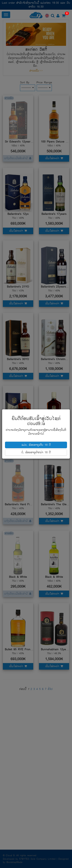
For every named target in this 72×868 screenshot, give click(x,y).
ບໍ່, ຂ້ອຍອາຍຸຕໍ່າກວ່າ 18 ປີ (36, 452)
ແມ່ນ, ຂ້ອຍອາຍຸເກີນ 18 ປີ (36, 445)
